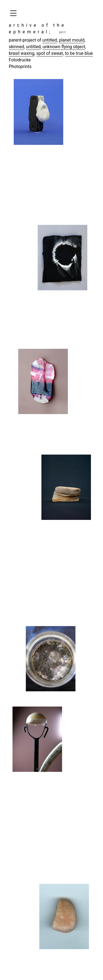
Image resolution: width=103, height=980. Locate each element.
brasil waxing (22, 53)
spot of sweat (50, 53)
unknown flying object (64, 47)
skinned (16, 47)
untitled (50, 40)
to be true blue (79, 53)
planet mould (72, 40)
